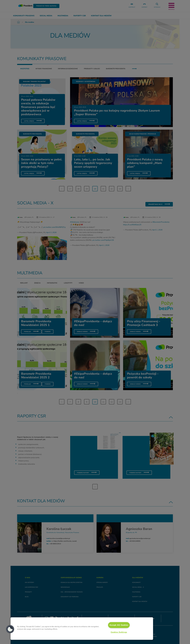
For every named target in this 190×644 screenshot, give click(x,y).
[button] (10, 629)
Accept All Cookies (119, 625)
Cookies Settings (119, 632)
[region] (82, 629)
